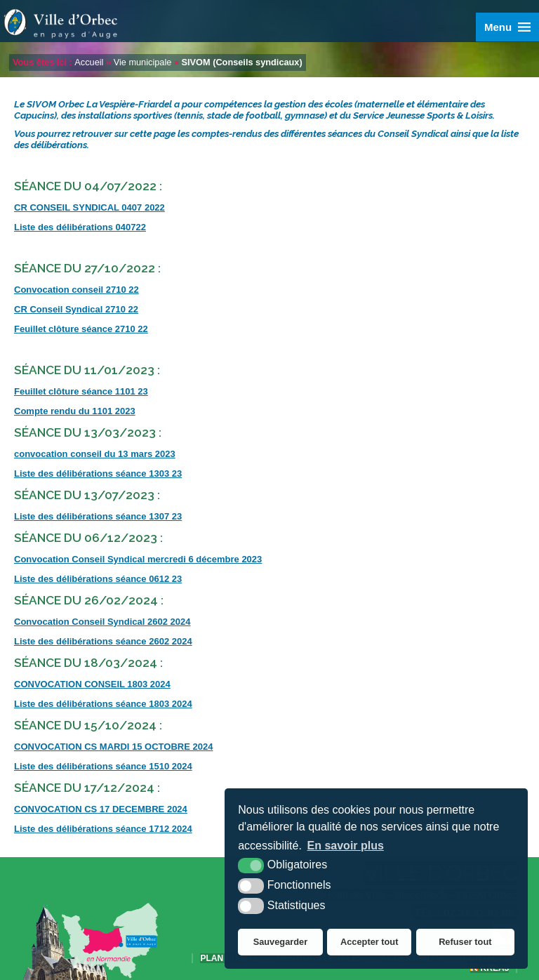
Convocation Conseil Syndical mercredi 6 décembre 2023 (138, 559)
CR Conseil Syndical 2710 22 (76, 309)
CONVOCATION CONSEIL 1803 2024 (92, 684)
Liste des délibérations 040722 (80, 227)
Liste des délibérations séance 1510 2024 (103, 766)
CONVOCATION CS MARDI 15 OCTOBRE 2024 (113, 747)
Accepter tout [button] (369, 942)
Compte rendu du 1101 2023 (75, 411)
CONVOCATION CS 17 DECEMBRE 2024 (101, 809)
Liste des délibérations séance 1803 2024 (103, 704)
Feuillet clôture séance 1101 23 (81, 391)
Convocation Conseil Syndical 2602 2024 (102, 622)
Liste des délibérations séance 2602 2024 (103, 641)
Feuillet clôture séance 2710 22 (81, 329)
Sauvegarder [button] (281, 942)
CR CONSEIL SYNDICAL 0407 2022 (89, 207)
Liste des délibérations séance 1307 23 (98, 516)
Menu (498, 27)
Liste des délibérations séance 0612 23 (98, 579)
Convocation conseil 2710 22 (76, 290)
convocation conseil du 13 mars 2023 (95, 454)
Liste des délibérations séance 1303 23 (98, 474)
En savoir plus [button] (346, 846)
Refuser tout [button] (465, 942)
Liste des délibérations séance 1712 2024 (103, 829)
